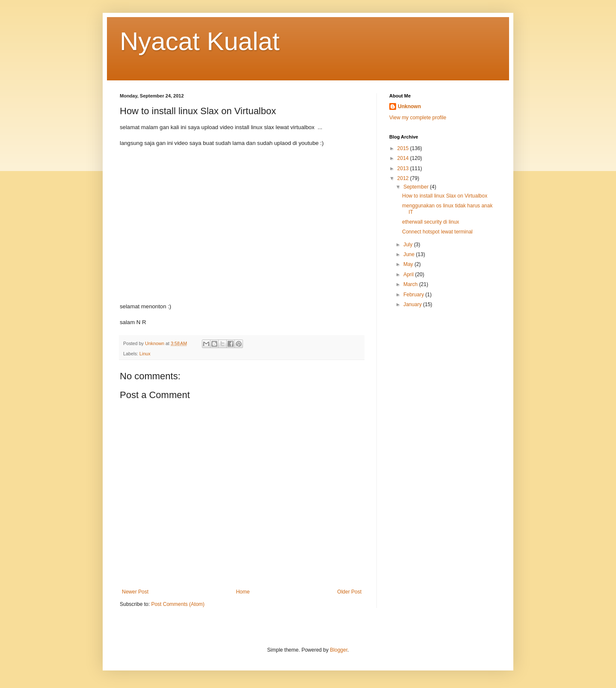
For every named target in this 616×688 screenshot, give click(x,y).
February (414, 295)
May (409, 264)
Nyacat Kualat (200, 41)
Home (243, 592)
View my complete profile (418, 118)
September (417, 187)
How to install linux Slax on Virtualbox (445, 196)
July (409, 245)
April (409, 275)
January (413, 304)
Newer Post (135, 592)
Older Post (349, 592)
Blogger (339, 650)
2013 (404, 168)
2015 (404, 148)
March (411, 284)
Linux (145, 354)
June (410, 254)
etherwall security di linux (431, 222)
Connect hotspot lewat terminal (437, 232)
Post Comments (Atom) (178, 604)
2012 (404, 178)
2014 (404, 158)
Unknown (409, 106)
